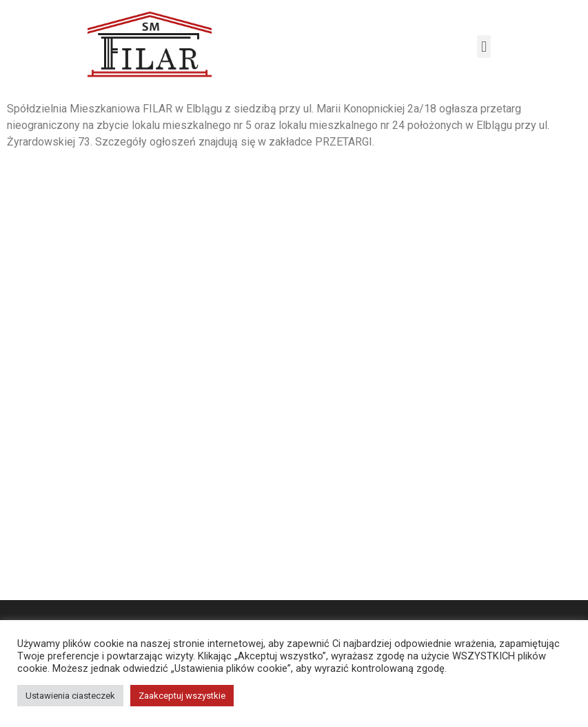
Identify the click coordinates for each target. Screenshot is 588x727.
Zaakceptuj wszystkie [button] (182, 696)
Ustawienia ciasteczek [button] (70, 696)
